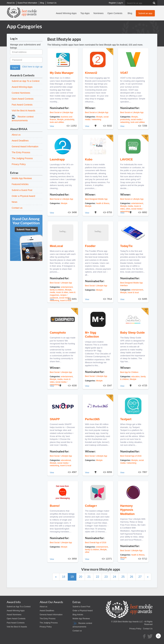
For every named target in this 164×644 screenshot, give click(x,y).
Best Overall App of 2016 (131, 456)
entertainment (137, 203)
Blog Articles (78, 615)
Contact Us (148, 629)
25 (123, 577)
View (52, 126)
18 (64, 577)
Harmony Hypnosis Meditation (127, 510)
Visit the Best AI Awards (23, 111)
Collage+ (91, 506)
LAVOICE (127, 159)
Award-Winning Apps (22, 87)
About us (16, 135)
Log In (120, 3)
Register (112, 3)
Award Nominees (14, 615)
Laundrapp (57, 159)
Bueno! (55, 506)
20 (81, 577)
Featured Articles (20, 184)
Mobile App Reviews (22, 178)
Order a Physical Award (23, 196)
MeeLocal (56, 246)
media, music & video (59, 292)
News (14, 202)
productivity (69, 120)
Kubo (89, 159)
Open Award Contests (23, 99)
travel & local (133, 293)
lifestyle (60, 120)
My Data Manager (62, 73)
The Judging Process (22, 158)
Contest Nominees (21, 93)
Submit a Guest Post (22, 190)
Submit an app (145, 13)
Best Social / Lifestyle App (61, 283)
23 (106, 577)
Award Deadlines (20, 141)
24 (115, 577)
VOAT (124, 73)
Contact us (17, 208)
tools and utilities (57, 122)
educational (66, 460)
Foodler (90, 246)
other (128, 209)
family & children (57, 290)
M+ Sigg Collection (92, 335)
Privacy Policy (19, 164)
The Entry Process (21, 152)
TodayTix (126, 246)
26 (131, 577)
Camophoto (58, 333)
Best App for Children (129, 372)
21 (89, 577)
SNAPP (55, 419)
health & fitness (103, 203)
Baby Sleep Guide (133, 333)
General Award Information (25, 147)
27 (140, 577)
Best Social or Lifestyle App (61, 112)
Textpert (126, 419)
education (135, 377)
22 (98, 577)
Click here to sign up (32, 67)
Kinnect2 (91, 73)
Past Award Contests (22, 105)
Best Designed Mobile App (96, 199)
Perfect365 (92, 419)
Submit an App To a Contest (26, 81)
